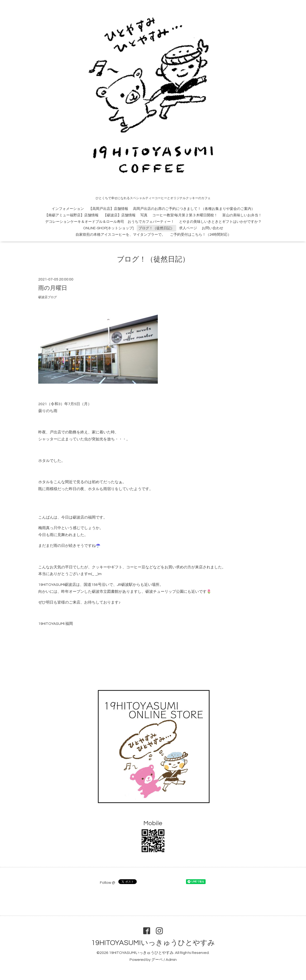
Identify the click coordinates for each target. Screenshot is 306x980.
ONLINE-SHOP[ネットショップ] (108, 228)
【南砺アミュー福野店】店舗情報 (72, 215)
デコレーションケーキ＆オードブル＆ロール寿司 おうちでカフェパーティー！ (110, 222)
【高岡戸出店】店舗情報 (108, 209)
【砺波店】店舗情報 (119, 215)
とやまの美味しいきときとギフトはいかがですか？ (220, 222)
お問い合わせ (213, 228)
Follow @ (108, 883)
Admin (171, 960)
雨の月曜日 (53, 288)
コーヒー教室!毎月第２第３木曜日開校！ (185, 215)
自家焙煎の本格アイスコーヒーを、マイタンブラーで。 (120, 235)
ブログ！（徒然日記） (156, 228)
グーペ (157, 960)
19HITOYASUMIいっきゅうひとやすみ (153, 943)
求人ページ (188, 228)
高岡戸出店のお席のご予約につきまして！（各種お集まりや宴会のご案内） (194, 209)
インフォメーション (68, 209)
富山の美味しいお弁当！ (242, 215)
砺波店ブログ (48, 297)
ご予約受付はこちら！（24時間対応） (201, 235)
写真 (144, 215)
